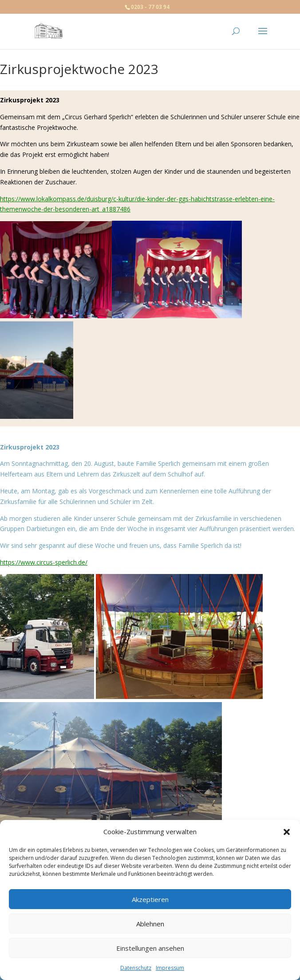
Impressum (170, 968)
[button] (287, 832)
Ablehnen (150, 924)
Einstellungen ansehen (150, 948)
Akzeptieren (150, 899)
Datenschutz (136, 968)
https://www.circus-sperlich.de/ (44, 562)
